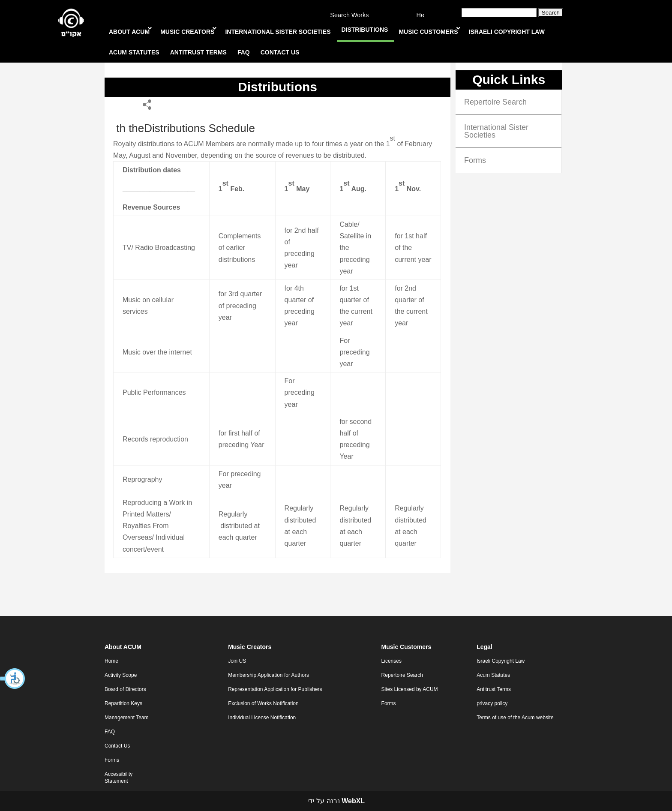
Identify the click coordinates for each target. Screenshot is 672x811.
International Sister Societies (496, 131)
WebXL (353, 801)
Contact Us (117, 746)
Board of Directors (125, 689)
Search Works (349, 15)
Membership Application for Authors (268, 675)
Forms (475, 160)
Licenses (391, 661)
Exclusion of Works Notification (263, 703)
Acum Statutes (493, 675)
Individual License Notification (262, 718)
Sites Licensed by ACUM (410, 689)
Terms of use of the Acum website (515, 718)
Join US (237, 661)
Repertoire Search (495, 102)
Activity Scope (121, 675)
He (420, 15)
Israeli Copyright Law (501, 661)
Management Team (127, 718)
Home (111, 661)
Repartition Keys (123, 703)
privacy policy (492, 703)
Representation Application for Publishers (275, 689)
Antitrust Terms (494, 689)
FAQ (110, 732)
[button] (13, 679)
